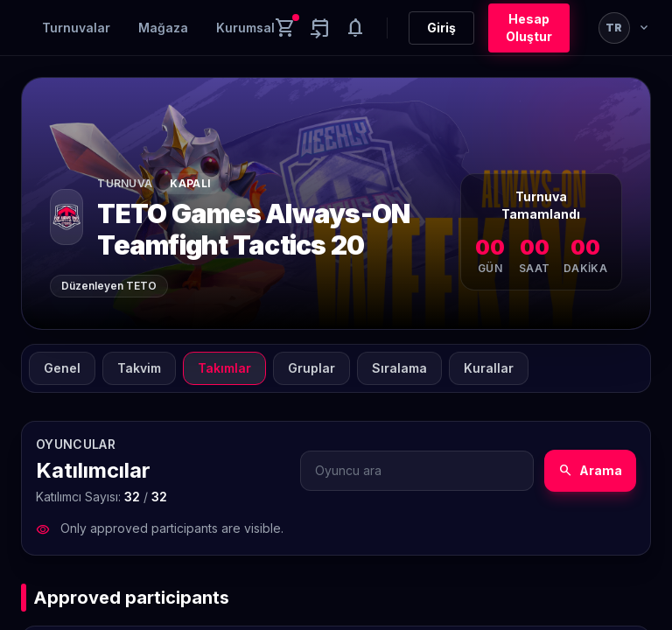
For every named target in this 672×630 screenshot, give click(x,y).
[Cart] (285, 28)
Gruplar (311, 368)
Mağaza (163, 28)
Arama (590, 471)
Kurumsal (245, 28)
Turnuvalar (76, 28)
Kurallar (489, 368)
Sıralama (399, 368)
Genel (62, 368)
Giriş (441, 28)
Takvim (139, 368)
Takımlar (224, 368)
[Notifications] (355, 28)
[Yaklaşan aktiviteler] (320, 28)
